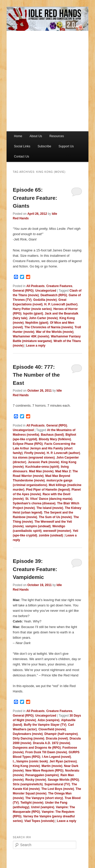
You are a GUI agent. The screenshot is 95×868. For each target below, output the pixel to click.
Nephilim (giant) (37, 323)
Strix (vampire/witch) (28, 784)
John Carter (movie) (43, 318)
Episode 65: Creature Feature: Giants (35, 198)
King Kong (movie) (26, 766)
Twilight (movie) (32, 803)
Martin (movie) (52, 766)
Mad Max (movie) (41, 471)
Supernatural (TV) (57, 784)
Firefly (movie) (35, 453)
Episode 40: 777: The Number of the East (36, 375)
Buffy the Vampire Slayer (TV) (45, 725)
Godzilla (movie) (45, 300)
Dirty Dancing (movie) (29, 738)
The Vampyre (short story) (44, 798)
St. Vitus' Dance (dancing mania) (49, 499)
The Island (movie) (50, 508)
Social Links (22, 146)
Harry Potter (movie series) (32, 309)
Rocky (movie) (36, 780)
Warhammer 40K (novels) (31, 336)
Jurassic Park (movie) (44, 462)
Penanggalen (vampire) (42, 775)
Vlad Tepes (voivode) (39, 821)
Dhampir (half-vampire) (61, 734)
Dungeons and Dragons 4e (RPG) (37, 748)
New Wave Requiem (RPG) (44, 771)
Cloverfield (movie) (52, 729)
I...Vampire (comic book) (30, 761)
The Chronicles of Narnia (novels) (49, 327)
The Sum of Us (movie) (55, 517)
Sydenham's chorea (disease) (34, 503)
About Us (36, 136)
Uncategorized (46, 291)
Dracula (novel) (57, 738)
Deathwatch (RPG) (54, 295)
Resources (57, 136)
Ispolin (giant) (33, 314)
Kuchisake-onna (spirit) (42, 467)
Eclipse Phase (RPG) (28, 444)
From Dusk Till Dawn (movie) (46, 752)
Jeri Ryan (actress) (63, 761)
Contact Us (21, 156)
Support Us (66, 146)
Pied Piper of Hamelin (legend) (48, 490)
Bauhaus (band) (52, 435)
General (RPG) (23, 291)
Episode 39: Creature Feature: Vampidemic (35, 569)
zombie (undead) (51, 535)
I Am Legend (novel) (56, 757)
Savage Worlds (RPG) (63, 780)
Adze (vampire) (49, 720)
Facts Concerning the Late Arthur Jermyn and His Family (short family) (44, 448)
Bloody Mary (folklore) (55, 439)
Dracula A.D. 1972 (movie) (52, 743)
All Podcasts (35, 286)
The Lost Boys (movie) (58, 789)
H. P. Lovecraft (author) (61, 304)
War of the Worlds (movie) (55, 332)
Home (18, 136)
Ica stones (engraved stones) (34, 458)
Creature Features (59, 286)
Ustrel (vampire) (43, 807)
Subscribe (44, 146)
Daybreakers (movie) (28, 734)
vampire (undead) (38, 526)
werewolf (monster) (57, 531)
